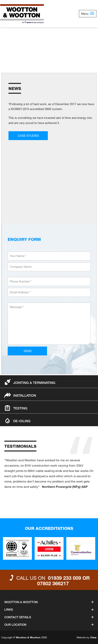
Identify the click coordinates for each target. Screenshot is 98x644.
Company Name (21, 267)
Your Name (18, 256)
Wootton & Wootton (49, 602)
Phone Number (21, 281)
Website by (87, 637)
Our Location (49, 625)
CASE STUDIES (28, 136)
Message (17, 307)
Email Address (20, 292)
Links (49, 609)
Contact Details (49, 617)
